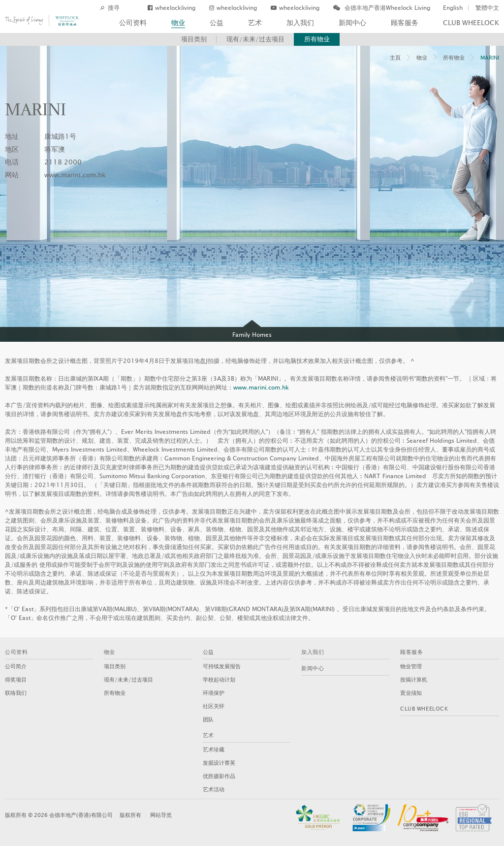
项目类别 (194, 39)
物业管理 (411, 667)
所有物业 (317, 39)
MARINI (490, 58)
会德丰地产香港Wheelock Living (382, 8)
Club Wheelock (471, 23)
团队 (208, 720)
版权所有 (130, 815)
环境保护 (214, 693)
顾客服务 (405, 23)
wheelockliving (172, 8)
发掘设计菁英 (219, 763)
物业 (178, 23)
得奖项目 (16, 680)
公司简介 (16, 667)
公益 (217, 23)
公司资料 (133, 23)
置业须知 (411, 693)
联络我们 (16, 693)
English (453, 8)
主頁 (395, 58)
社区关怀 (214, 706)
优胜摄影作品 (219, 776)
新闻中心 (352, 23)
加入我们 (300, 23)
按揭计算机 (414, 680)
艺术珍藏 (214, 750)
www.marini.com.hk (75, 175)
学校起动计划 (219, 680)
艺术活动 (214, 790)
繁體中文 (487, 8)
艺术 (255, 23)
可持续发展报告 (222, 667)
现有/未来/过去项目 (255, 39)
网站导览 (161, 815)
